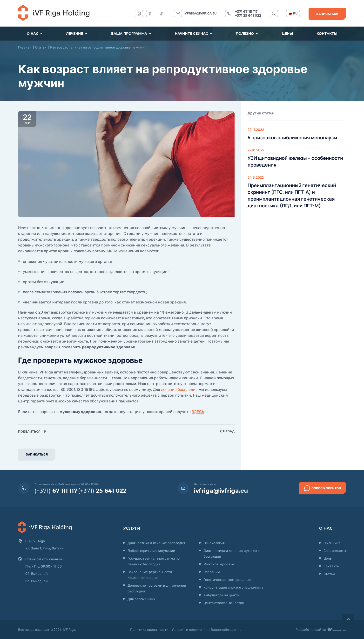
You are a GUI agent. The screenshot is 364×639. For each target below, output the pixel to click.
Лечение (77, 34)
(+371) (56, 491)
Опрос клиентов (323, 488)
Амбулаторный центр (221, 595)
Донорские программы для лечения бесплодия (157, 588)
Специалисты (335, 551)
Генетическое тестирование (227, 580)
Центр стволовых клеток (224, 603)
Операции (212, 572)
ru (293, 13)
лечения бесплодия (179, 390)
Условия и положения (190, 630)
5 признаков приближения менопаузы (292, 137)
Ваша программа (131, 34)
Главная (25, 47)
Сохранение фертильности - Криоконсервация (151, 575)
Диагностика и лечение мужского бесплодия (232, 554)
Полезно (247, 34)
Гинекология (214, 543)
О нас (35, 34)
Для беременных (141, 599)
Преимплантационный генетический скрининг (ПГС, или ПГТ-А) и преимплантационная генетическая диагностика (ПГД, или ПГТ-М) (292, 195)
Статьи (41, 47)
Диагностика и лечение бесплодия (156, 543)
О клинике (332, 543)
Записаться (327, 14)
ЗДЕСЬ (198, 412)
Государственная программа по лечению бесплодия (154, 561)
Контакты (327, 34)
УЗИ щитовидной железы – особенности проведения (295, 161)
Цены (287, 34)
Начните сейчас (193, 34)
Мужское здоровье (219, 564)
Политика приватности (149, 630)
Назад (227, 431)
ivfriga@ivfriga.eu (200, 13)
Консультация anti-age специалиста (233, 587)
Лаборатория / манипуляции (151, 551)
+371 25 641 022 (248, 15)
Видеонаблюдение (226, 630)
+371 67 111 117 (246, 12)
